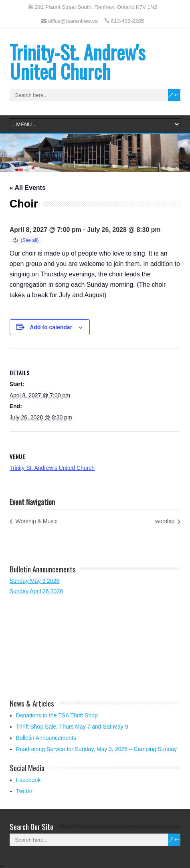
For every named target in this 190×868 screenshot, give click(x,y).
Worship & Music (36, 521)
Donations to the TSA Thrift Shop (57, 715)
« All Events (28, 188)
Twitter (24, 791)
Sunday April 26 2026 (36, 591)
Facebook (28, 780)
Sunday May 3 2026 (35, 581)
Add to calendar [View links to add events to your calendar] (51, 327)
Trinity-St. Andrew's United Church (77, 61)
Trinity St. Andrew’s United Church (52, 468)
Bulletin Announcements (46, 738)
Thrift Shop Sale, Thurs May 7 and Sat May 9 (72, 727)
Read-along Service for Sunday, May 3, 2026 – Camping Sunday (96, 749)
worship (166, 521)
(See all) (30, 240)
